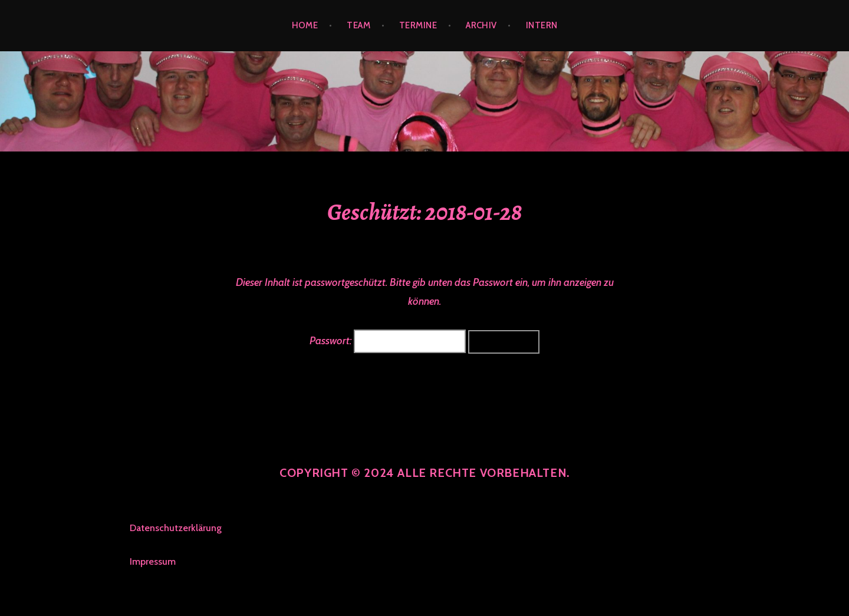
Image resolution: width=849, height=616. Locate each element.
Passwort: (388, 341)
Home (305, 25)
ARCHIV (481, 25)
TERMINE (418, 25)
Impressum (153, 561)
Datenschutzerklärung (176, 528)
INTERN (542, 25)
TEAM (358, 25)
